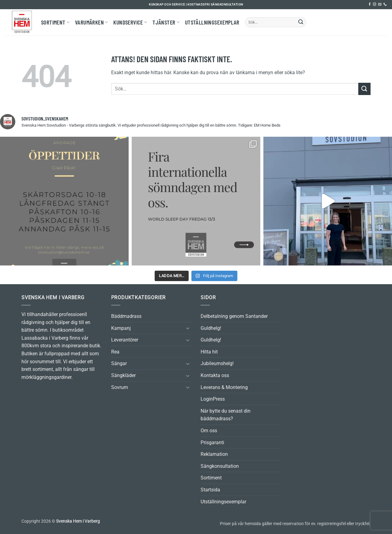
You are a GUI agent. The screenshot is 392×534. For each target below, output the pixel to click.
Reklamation (214, 454)
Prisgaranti (212, 442)
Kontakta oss (215, 375)
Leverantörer (125, 340)
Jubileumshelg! (217, 363)
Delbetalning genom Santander (234, 316)
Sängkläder (123, 375)
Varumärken (91, 22)
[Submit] (301, 22)
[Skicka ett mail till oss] (380, 4)
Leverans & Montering (224, 387)
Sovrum (120, 387)
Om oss (209, 431)
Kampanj (121, 328)
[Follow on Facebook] (370, 4)
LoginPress (213, 399)
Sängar (119, 363)
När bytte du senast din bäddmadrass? (226, 415)
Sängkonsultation (220, 466)
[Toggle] (188, 328)
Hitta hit (209, 352)
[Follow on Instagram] (375, 4)
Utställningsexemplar (212, 22)
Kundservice (130, 22)
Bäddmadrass (126, 316)
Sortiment (55, 22)
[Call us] (385, 4)
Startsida (210, 490)
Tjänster (166, 22)
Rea (115, 352)
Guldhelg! (211, 328)
